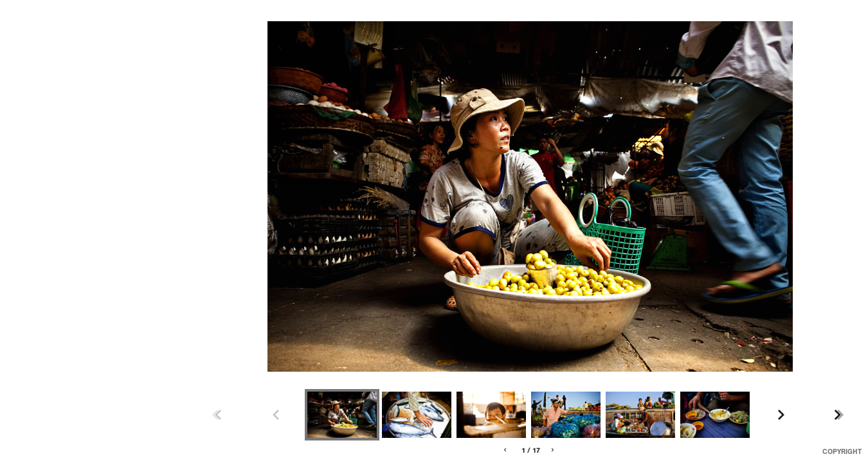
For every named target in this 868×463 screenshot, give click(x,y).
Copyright (842, 452)
